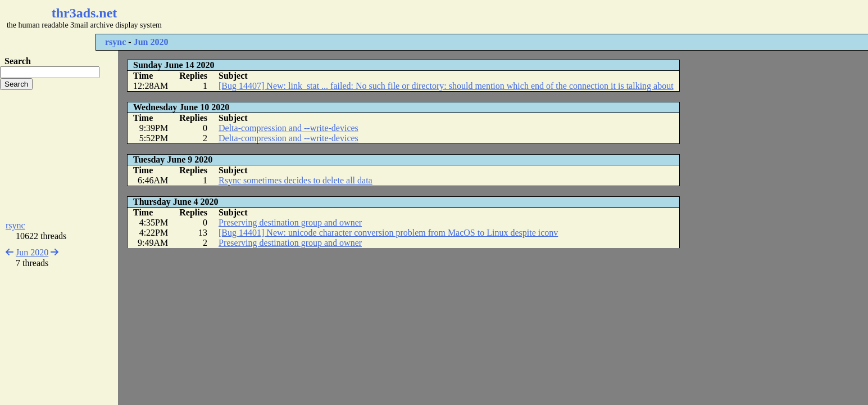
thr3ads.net (85, 13)
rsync (115, 42)
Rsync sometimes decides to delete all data (296, 180)
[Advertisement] (335, 17)
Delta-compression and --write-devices (288, 128)
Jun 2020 (151, 42)
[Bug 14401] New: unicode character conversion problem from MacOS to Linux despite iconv (388, 233)
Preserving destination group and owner (290, 222)
